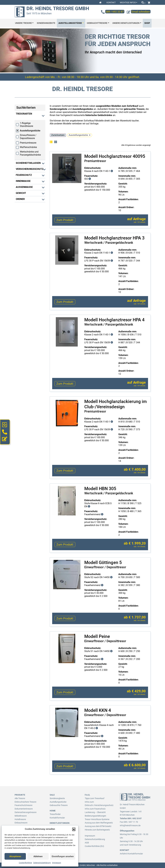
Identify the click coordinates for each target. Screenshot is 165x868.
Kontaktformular (57, 818)
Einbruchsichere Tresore (25, 802)
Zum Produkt (65, 220)
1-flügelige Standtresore (26, 125)
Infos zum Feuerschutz (95, 809)
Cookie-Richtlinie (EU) (94, 846)
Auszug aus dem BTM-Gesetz (98, 826)
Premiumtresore (28, 143)
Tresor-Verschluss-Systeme (97, 819)
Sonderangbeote (57, 798)
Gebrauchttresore (97, 23)
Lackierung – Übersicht (95, 812)
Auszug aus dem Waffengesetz (99, 823)
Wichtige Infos (128, 2)
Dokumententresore (24, 809)
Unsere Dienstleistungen (126, 23)
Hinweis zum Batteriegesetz (97, 830)
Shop (147, 23)
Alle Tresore (20, 798)
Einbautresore (21, 823)
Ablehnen (38, 856)
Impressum (57, 863)
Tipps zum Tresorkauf (95, 798)
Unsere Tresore (23, 23)
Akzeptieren (15, 856)
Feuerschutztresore (23, 805)
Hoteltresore (20, 819)
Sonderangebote (46, 23)
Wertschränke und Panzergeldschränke (30, 153)
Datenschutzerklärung (42, 863)
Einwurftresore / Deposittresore (28, 137)
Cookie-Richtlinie (25, 863)
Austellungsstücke (58, 802)
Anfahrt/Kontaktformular (131, 854)
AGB (87, 843)
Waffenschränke (28, 147)
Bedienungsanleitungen (95, 816)
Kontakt (111, 2)
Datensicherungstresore (26, 812)
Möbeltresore (21, 816)
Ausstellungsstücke (70, 23)
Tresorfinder (55, 814)
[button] (74, 829)
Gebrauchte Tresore (59, 805)
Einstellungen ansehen (63, 856)
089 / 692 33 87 (135, 818)
